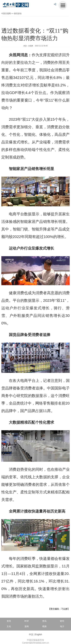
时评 (27, 621)
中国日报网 (6, 13)
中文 (31, 634)
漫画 (27, 626)
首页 (9, 621)
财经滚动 (18, 13)
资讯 (44, 621)
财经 (62, 621)
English (38, 634)
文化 (9, 626)
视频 (44, 626)
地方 (62, 626)
